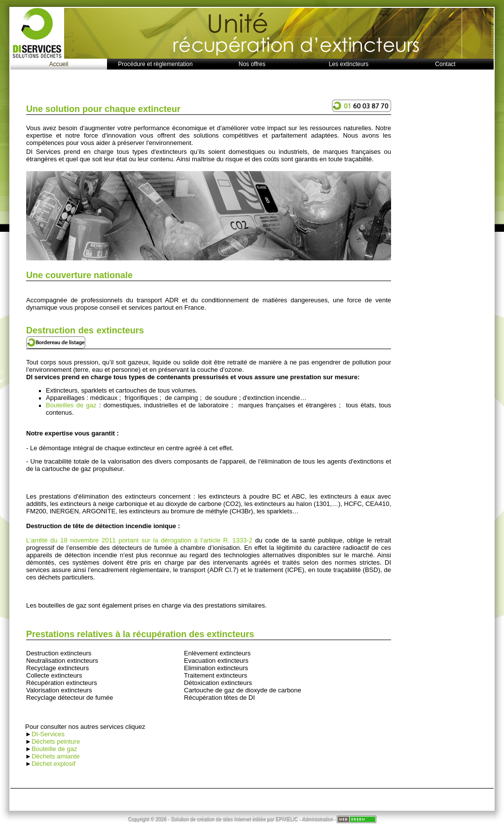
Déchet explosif (54, 764)
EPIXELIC (286, 819)
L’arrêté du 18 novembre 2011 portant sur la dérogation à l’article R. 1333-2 (141, 540)
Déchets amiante (56, 756)
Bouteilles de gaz (71, 405)
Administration (317, 819)
